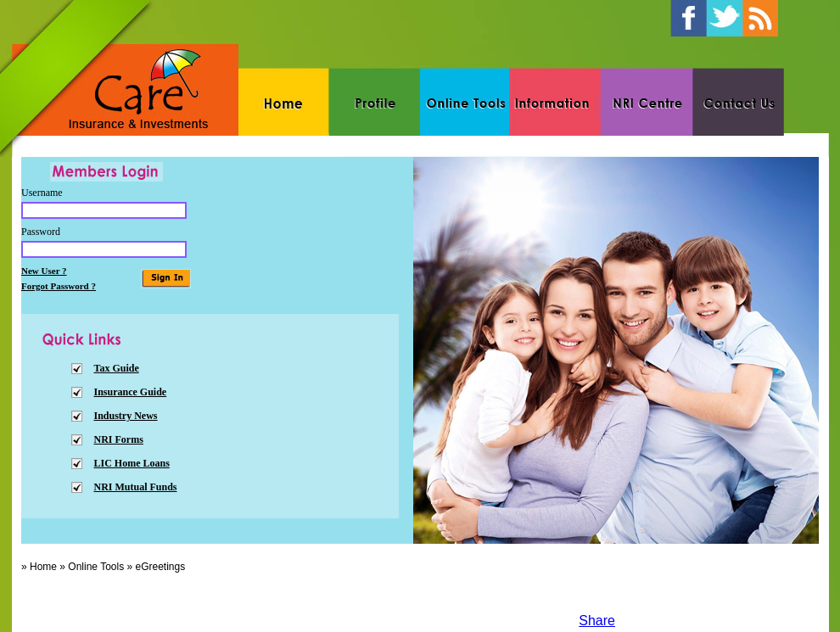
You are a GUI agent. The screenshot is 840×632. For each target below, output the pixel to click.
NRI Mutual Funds (136, 487)
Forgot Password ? (59, 286)
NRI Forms (119, 439)
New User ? (44, 271)
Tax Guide (117, 368)
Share (597, 621)
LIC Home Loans (132, 463)
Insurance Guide (131, 392)
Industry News (126, 416)
